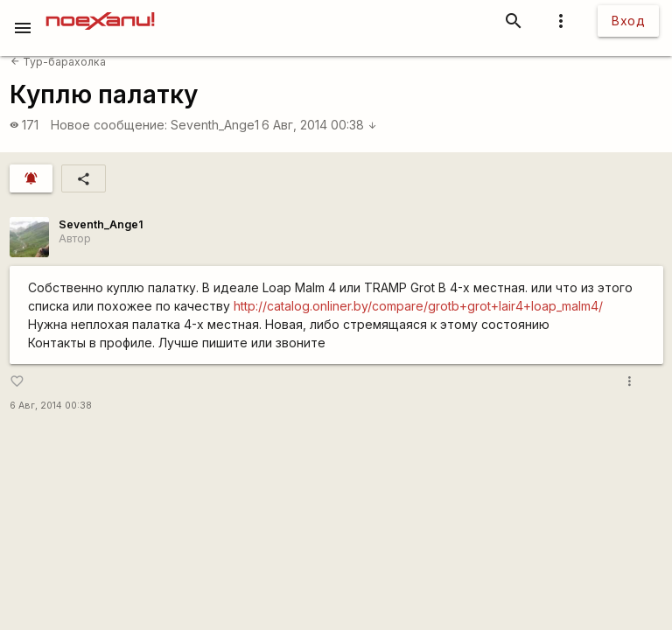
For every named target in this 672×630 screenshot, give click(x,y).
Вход (628, 21)
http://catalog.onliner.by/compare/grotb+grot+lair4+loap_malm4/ (418, 306)
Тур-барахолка (58, 62)
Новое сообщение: (109, 125)
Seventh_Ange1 (215, 125)
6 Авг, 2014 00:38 (319, 125)
